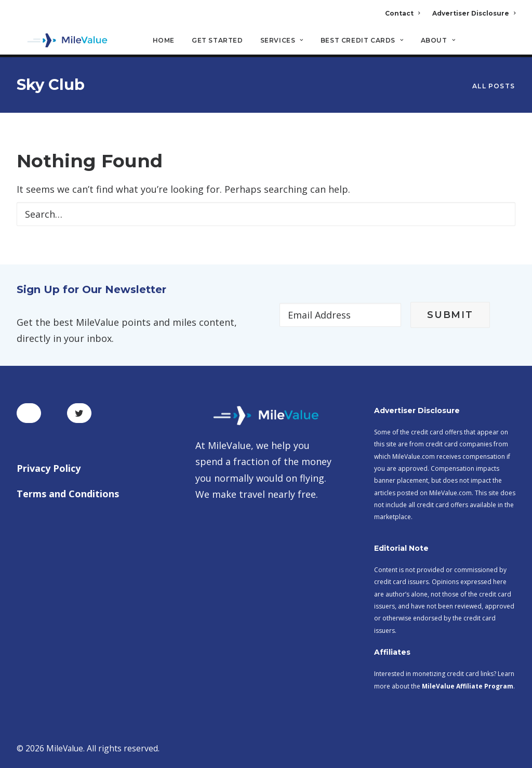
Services (282, 42)
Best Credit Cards (362, 42)
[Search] (508, 46)
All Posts (494, 87)
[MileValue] (63, 42)
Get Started (217, 42)
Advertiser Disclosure (474, 13)
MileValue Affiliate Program (468, 686)
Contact (402, 13)
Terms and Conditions (68, 494)
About (438, 42)
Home (164, 42)
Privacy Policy (49, 468)
